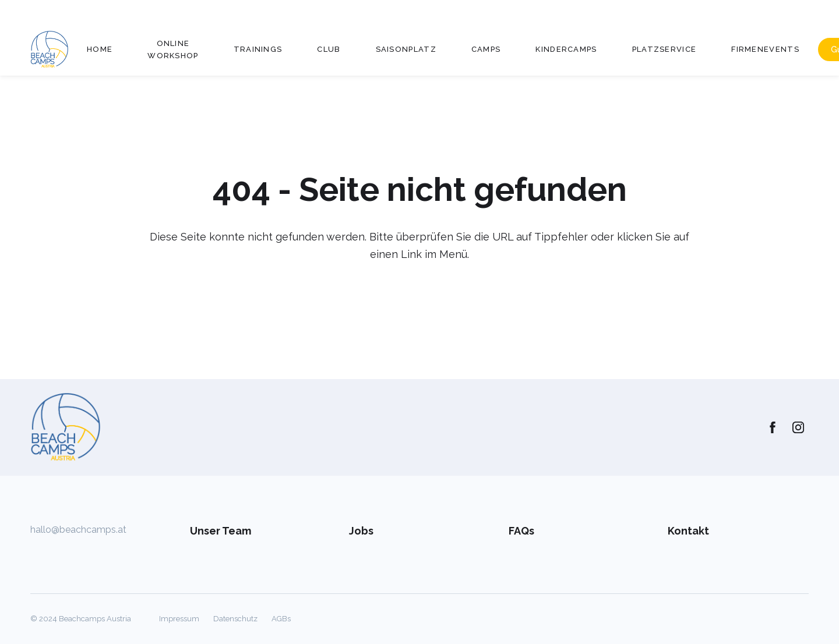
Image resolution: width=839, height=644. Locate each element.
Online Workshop (173, 49)
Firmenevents (765, 49)
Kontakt (688, 531)
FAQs (521, 531)
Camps (486, 49)
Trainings (258, 49)
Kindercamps (566, 49)
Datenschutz (235, 619)
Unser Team (221, 531)
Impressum (179, 619)
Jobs (361, 531)
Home (100, 49)
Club (329, 49)
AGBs (281, 619)
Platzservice (664, 49)
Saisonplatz (406, 49)
